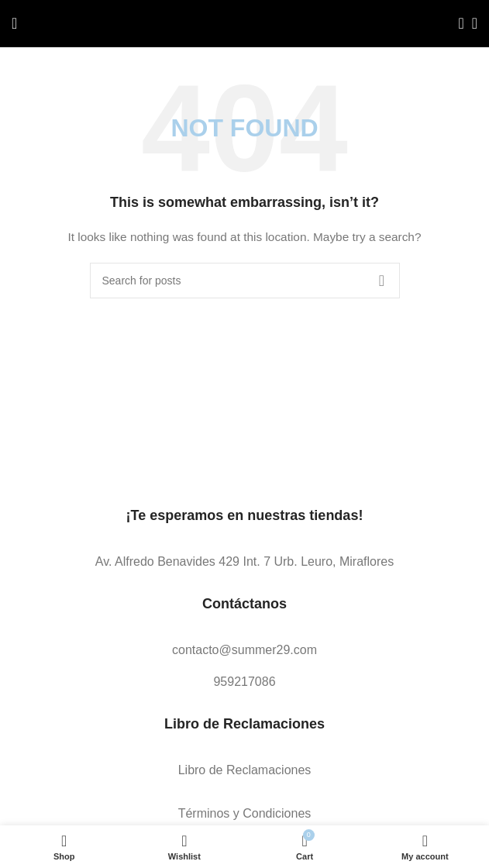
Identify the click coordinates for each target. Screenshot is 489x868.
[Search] (456, 23)
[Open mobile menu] (14, 23)
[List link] (244, 562)
